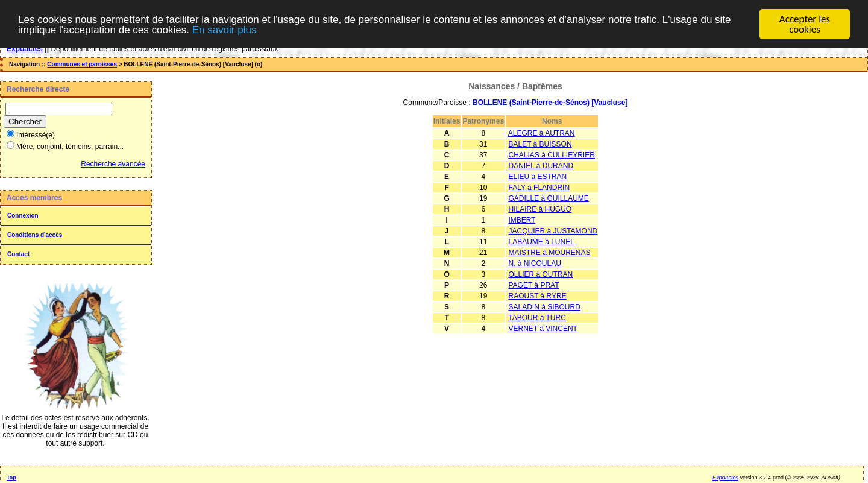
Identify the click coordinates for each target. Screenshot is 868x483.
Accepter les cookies (805, 24)
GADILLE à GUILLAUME (548, 198)
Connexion (23, 216)
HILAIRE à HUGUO (540, 209)
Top (11, 478)
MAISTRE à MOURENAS (549, 253)
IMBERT (522, 220)
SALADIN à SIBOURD (544, 307)
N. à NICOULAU (534, 264)
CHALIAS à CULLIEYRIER (551, 155)
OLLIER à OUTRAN (540, 274)
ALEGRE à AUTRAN (542, 133)
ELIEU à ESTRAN (537, 177)
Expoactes (25, 49)
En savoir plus (225, 29)
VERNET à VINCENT (542, 329)
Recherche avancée (113, 164)
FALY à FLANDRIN (539, 188)
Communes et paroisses (82, 64)
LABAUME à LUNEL (541, 242)
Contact (18, 254)
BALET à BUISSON (540, 144)
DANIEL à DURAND (541, 166)
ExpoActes (725, 478)
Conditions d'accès (35, 235)
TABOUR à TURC (537, 318)
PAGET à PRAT (533, 285)
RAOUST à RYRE (537, 296)
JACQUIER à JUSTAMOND (553, 231)
